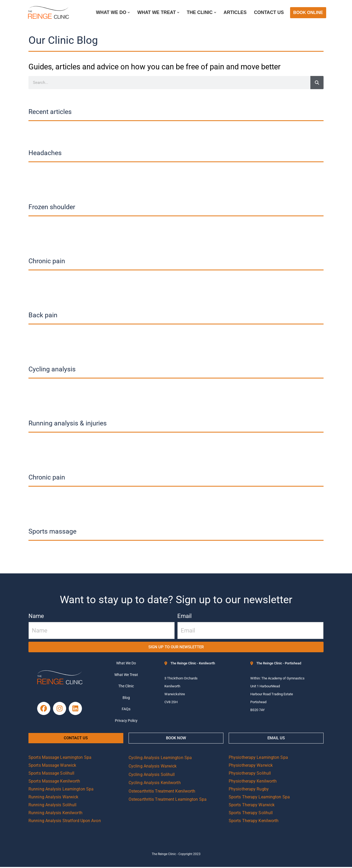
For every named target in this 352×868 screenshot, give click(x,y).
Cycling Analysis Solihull (152, 775)
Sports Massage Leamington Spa (60, 758)
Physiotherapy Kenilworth (253, 782)
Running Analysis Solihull (53, 806)
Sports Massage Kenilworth (54, 782)
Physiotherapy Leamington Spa (258, 758)
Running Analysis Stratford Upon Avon (65, 822)
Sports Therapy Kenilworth (254, 822)
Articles (235, 13)
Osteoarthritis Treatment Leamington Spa (168, 800)
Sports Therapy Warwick (252, 806)
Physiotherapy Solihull (250, 774)
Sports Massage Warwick (52, 766)
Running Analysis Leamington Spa (61, 790)
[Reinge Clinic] (48, 13)
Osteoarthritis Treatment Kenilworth (162, 792)
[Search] (317, 83)
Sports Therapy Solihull (251, 814)
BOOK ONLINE (308, 13)
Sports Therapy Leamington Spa (259, 798)
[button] (128, 13)
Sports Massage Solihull (51, 774)
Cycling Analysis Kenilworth (155, 784)
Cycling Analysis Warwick (153, 767)
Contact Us (269, 13)
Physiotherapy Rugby (249, 790)
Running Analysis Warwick (53, 798)
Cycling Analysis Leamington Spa (160, 759)
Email (184, 616)
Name (36, 616)
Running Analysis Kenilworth (55, 814)
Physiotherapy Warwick (251, 766)
